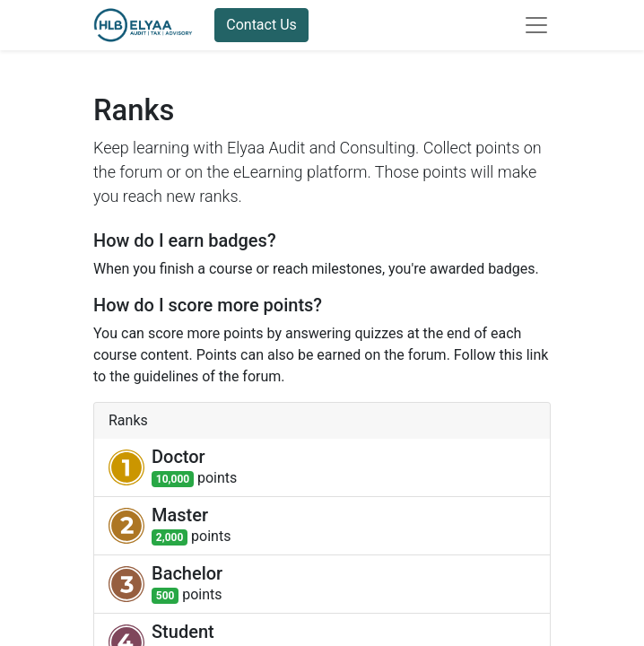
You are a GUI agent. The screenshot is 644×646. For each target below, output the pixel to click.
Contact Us (261, 25)
